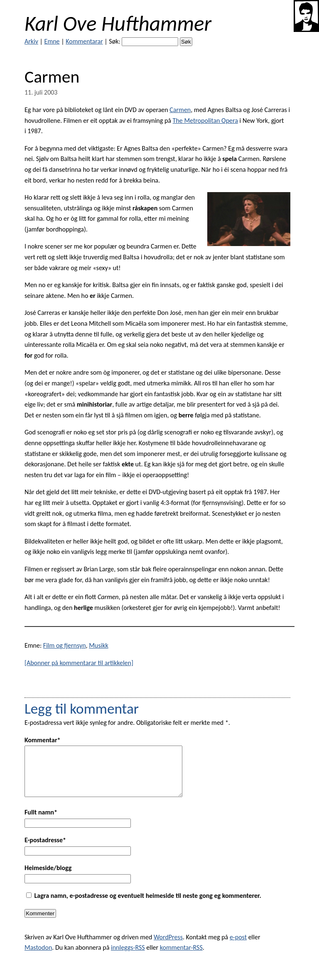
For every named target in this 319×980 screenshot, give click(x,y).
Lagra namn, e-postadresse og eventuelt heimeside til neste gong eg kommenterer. (148, 906)
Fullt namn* (41, 822)
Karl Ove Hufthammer (118, 23)
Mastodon (38, 957)
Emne (52, 41)
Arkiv (31, 41)
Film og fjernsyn (65, 645)
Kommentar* (43, 740)
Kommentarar (84, 41)
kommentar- (181, 957)
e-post (238, 947)
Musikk (99, 645)
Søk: (114, 41)
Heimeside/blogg (48, 878)
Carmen (180, 110)
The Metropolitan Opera (205, 121)
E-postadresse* (45, 850)
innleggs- (128, 957)
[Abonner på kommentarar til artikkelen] (79, 663)
